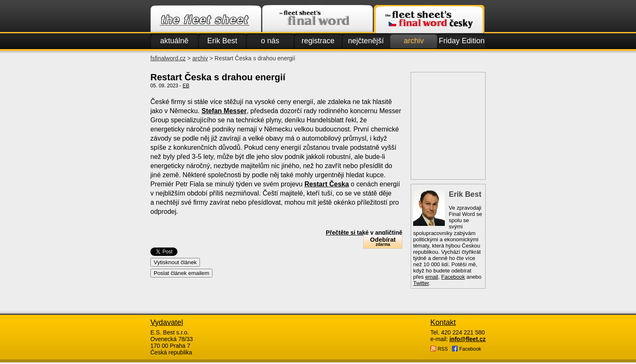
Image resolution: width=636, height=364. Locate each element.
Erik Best (222, 41)
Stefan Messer (224, 111)
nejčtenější (366, 41)
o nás (270, 41)
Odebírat (383, 241)
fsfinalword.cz (168, 58)
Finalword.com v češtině (429, 19)
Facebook (453, 277)
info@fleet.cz (468, 339)
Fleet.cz (206, 19)
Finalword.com (317, 19)
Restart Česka (327, 184)
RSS (439, 349)
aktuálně (174, 41)
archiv (414, 41)
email (432, 277)
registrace (318, 41)
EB (186, 86)
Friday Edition (461, 41)
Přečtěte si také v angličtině (364, 233)
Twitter (421, 283)
